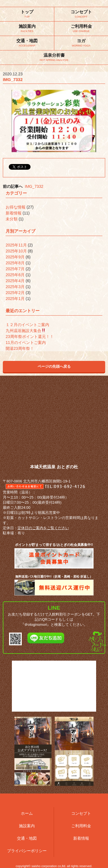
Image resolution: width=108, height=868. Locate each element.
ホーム (27, 813)
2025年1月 (15, 299)
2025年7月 (15, 269)
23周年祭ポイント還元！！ (30, 337)
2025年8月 (15, 263)
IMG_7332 (34, 186)
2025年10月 (16, 251)
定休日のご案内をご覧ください (43, 528)
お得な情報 (16, 207)
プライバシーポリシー (27, 851)
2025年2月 (15, 293)
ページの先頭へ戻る (54, 366)
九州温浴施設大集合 (26, 331)
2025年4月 (15, 281)
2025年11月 (16, 245)
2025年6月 (15, 275)
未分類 (12, 219)
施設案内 (27, 826)
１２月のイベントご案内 (27, 325)
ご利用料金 (81, 826)
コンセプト (81, 813)
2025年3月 (15, 287)
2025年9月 (15, 257)
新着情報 (14, 213)
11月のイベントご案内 (26, 342)
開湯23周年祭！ (20, 348)
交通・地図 (27, 838)
